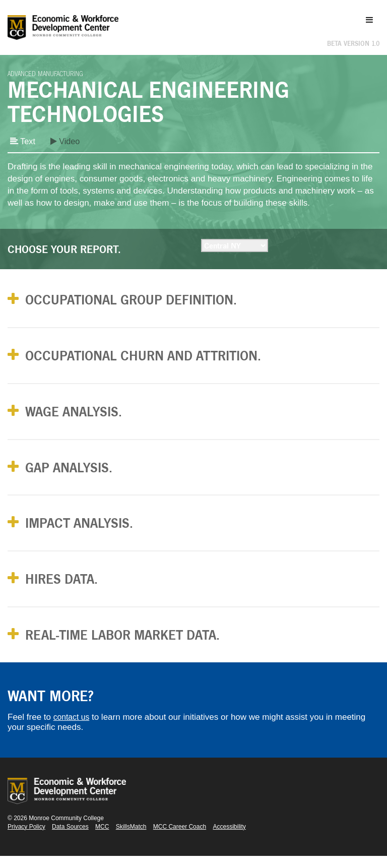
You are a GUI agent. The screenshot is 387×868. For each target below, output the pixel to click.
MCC (102, 839)
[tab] (193, 301)
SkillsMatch (131, 839)
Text (23, 141)
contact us (73, 729)
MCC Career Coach (180, 839)
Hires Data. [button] (67, 588)
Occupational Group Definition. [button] (144, 301)
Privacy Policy (26, 839)
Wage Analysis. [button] (81, 416)
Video (67, 141)
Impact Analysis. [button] (87, 531)
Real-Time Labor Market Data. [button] (136, 646)
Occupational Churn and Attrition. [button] (158, 358)
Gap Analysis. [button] (76, 474)
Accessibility (230, 839)
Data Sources (70, 839)
